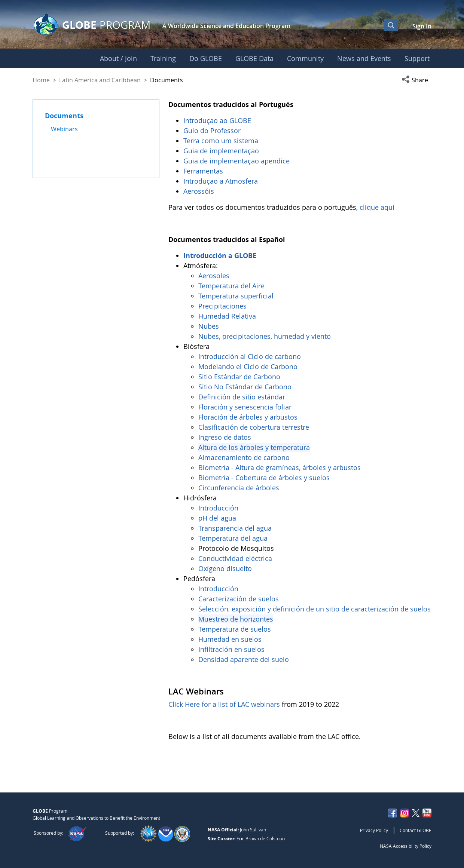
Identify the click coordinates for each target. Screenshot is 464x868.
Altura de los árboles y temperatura (254, 447)
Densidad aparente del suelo (244, 659)
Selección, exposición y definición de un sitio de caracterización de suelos (315, 609)
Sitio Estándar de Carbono (239, 377)
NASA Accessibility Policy (406, 846)
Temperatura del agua (233, 538)
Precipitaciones (223, 306)
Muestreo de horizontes (236, 619)
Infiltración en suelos (231, 649)
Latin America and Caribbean (100, 80)
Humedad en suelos (230, 639)
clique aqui (377, 207)
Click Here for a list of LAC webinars (224, 704)
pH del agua (217, 518)
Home (41, 80)
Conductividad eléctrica (235, 558)
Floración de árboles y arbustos (249, 417)
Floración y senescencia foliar (245, 407)
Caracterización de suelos (239, 599)
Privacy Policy (374, 830)
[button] (416, 80)
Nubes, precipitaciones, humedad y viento (265, 336)
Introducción (219, 508)
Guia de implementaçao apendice (236, 161)
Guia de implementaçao (221, 151)
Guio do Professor (213, 131)
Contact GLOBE (416, 830)
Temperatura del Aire (231, 286)
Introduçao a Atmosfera (222, 181)
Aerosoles (214, 276)
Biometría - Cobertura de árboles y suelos (264, 478)
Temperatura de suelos (235, 629)
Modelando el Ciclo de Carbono (248, 366)
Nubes (209, 326)
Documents (64, 116)
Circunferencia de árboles (240, 488)
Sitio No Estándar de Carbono (245, 387)
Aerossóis (200, 191)
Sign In (422, 26)
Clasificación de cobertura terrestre (255, 427)
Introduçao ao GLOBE (218, 120)
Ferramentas (204, 171)
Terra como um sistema (222, 141)
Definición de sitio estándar (243, 397)
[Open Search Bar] (391, 25)
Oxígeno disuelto (226, 568)
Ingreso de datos (225, 437)
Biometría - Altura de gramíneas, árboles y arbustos (280, 467)
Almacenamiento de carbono (245, 457)
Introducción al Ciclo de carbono (250, 356)
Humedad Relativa (227, 316)
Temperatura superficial (236, 296)
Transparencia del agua (235, 528)
